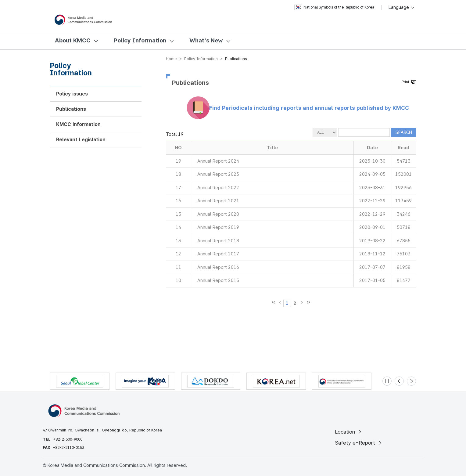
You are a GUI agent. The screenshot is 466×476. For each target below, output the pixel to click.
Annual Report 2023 (218, 174)
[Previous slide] (399, 381)
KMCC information (78, 124)
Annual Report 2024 (218, 161)
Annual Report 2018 (218, 241)
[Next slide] (411, 381)
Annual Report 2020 (218, 214)
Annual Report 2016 (218, 267)
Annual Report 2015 (218, 280)
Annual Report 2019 (218, 227)
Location (349, 432)
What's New (206, 40)
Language (402, 7)
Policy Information (140, 40)
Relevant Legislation (81, 140)
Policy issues (72, 94)
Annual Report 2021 (218, 201)
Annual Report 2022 (218, 188)
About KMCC (73, 40)
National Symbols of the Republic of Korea (334, 7)
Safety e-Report (359, 443)
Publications (71, 109)
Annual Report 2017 (218, 254)
